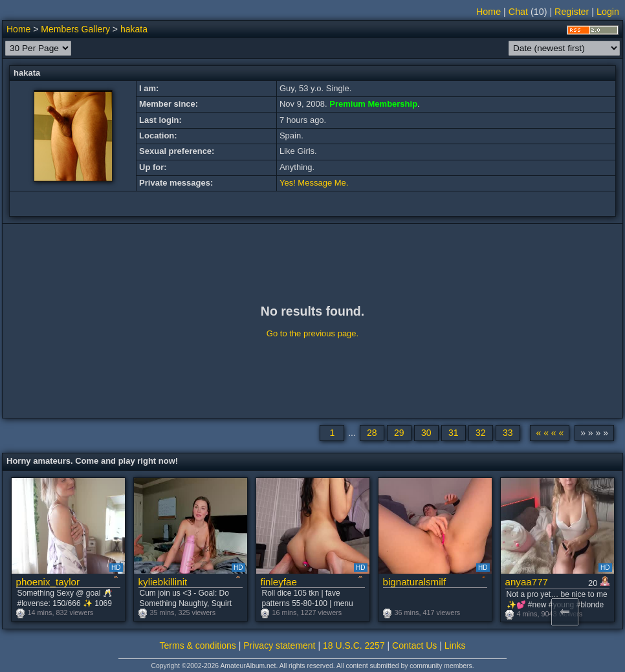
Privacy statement (279, 645)
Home (488, 12)
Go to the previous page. (312, 333)
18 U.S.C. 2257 (354, 645)
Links (455, 645)
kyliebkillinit (163, 582)
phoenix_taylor (48, 582)
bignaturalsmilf (415, 582)
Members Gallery (75, 29)
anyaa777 (527, 582)
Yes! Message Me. (314, 183)
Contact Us (414, 645)
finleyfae (279, 582)
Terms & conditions (198, 645)
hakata (134, 29)
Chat (518, 12)
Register (572, 12)
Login (608, 12)
